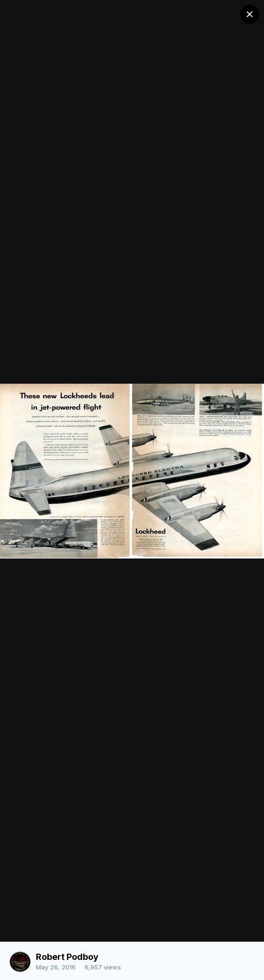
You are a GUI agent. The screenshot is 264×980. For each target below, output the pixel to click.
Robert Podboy (67, 957)
